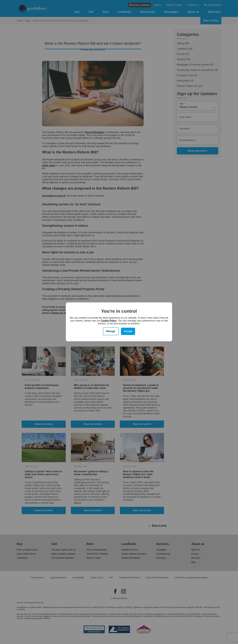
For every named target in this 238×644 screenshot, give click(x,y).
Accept (128, 331)
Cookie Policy (109, 321)
